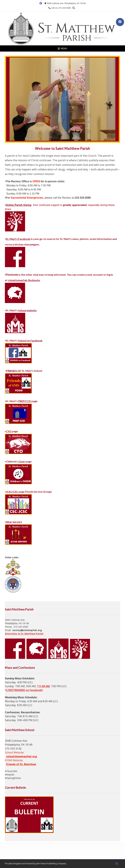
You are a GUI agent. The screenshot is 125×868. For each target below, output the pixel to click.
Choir (22, 461)
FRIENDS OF (14, 371)
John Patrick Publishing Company (51, 864)
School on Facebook (30, 340)
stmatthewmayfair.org (22, 756)
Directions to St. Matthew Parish (24, 634)
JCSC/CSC (12, 492)
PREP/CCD (25, 401)
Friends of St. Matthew (21, 764)
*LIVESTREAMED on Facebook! (24, 690)
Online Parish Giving (19, 205)
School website (27, 310)
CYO (9, 431)
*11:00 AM (43, 686)
